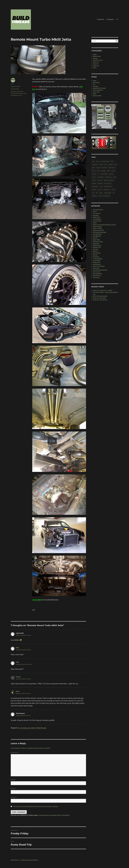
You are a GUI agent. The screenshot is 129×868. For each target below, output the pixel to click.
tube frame (107, 190)
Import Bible (96, 240)
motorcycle (109, 177)
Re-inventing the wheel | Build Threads (32, 728)
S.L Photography (98, 259)
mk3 (18, 91)
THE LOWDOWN (97, 274)
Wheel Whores (97, 276)
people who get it (109, 180)
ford (98, 171)
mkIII (21, 91)
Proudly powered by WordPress (29, 860)
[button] (117, 20)
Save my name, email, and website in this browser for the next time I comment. (36, 807)
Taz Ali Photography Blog (100, 270)
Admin (95, 55)
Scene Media (96, 261)
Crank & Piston (97, 221)
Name (13, 780)
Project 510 (96, 62)
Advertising (96, 83)
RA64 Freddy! (97, 253)
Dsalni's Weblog (97, 229)
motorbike (100, 177)
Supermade (96, 268)
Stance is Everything (99, 266)
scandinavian (108, 186)
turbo (25, 93)
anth (12, 84)
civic (106, 164)
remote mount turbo (17, 93)
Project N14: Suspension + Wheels (102, 291)
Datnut (95, 223)
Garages (95, 58)
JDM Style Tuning (98, 242)
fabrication (112, 168)
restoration (95, 186)
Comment (15, 753)
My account (96, 92)
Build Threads (15, 89)
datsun (111, 164)
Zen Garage (96, 278)
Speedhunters (97, 264)
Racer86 (95, 255)
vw (21, 95)
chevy (101, 164)
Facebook (101, 19)
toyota (100, 190)
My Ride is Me (97, 247)
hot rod (94, 174)
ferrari (94, 171)
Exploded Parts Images (99, 88)
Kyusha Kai (96, 244)
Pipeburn (95, 251)
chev (112, 161)
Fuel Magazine (97, 236)
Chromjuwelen (97, 219)
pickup (94, 183)
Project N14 (96, 66)
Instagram (110, 19)
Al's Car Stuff (97, 213)
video (101, 193)
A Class (95, 212)
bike (93, 161)
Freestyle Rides (97, 234)
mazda (111, 174)
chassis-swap (105, 161)
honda (113, 171)
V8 (97, 193)
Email (13, 789)
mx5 (115, 177)
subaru (94, 190)
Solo (17, 648)
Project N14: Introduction (100, 300)
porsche (100, 183)
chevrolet (95, 164)
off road (100, 180)
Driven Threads (97, 227)
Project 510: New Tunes (99, 298)
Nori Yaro (95, 249)
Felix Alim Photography (100, 232)
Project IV (96, 64)
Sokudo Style (96, 263)
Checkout (95, 86)
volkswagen (14, 95)
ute (93, 193)
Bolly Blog (96, 215)
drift (93, 168)
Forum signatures (98, 90)
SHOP (94, 94)
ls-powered (104, 174)
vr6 (19, 95)
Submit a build (97, 96)
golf (12, 91)
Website (14, 797)
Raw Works (96, 257)
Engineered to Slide (98, 230)
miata (94, 177)
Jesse (18, 691)
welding (94, 196)
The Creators (96, 272)
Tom (17, 662)
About (95, 81)
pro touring (108, 183)
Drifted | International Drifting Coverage (104, 225)
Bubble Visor (96, 217)
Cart (94, 84)
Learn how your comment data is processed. (54, 815)
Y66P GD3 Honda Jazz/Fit (100, 296)
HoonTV (95, 238)
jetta (15, 91)
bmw (98, 161)
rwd (101, 186)
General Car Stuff (98, 60)
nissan (94, 180)
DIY (116, 164)
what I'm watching (104, 196)
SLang (18, 677)
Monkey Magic (97, 246)
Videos (95, 68)
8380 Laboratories (98, 210)
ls (98, 174)
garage (103, 171)
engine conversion (102, 168)
